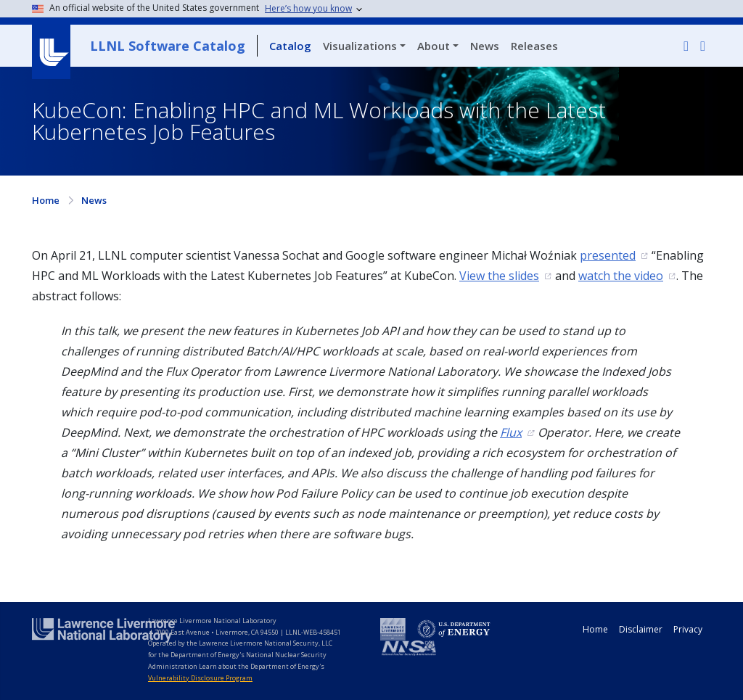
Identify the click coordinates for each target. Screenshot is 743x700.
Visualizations (360, 46)
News (485, 46)
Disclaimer (641, 629)
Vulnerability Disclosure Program (200, 678)
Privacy (688, 629)
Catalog (290, 46)
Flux (511, 432)
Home (46, 200)
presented (608, 255)
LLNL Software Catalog (168, 46)
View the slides (499, 276)
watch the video (621, 276)
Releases (534, 46)
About (434, 46)
